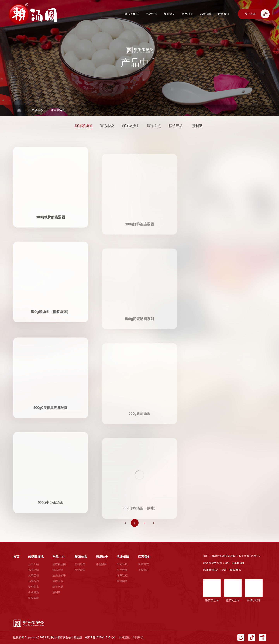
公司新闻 (80, 564)
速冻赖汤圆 (58, 110)
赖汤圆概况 (132, 14)
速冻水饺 (107, 126)
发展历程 (34, 575)
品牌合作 (34, 581)
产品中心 (151, 14)
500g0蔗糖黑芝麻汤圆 (51, 397)
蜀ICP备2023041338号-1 (100, 637)
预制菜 (197, 126)
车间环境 (122, 564)
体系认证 (122, 575)
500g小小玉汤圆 (51, 492)
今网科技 (138, 637)
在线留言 (143, 570)
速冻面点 (154, 126)
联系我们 (224, 14)
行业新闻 (80, 570)
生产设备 (122, 570)
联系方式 (143, 564)
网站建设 (124, 637)
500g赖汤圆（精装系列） (51, 301)
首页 (16, 557)
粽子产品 (176, 126)
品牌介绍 (34, 570)
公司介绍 (34, 564)
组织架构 (34, 598)
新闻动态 (169, 14)
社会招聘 (101, 564)
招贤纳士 (187, 14)
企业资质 (34, 592)
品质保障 (206, 14)
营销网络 (122, 581)
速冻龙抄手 (130, 126)
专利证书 (34, 587)
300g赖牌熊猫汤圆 (51, 206)
